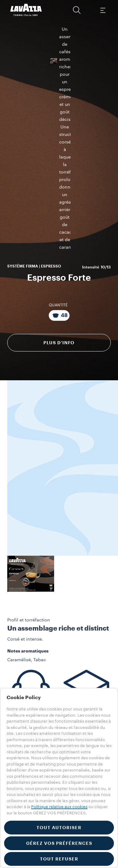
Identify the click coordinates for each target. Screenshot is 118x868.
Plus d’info (59, 182)
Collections (18, 669)
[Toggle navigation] (103, 10)
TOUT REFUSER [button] (59, 859)
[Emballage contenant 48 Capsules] (59, 154)
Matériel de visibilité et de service (54, 683)
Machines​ (16, 676)
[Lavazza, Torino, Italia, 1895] (26, 10)
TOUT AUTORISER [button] (59, 828)
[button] (77, 10)
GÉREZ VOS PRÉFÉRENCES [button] (59, 843)
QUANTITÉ (58, 144)
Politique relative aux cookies (59, 807)
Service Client (29, 611)
